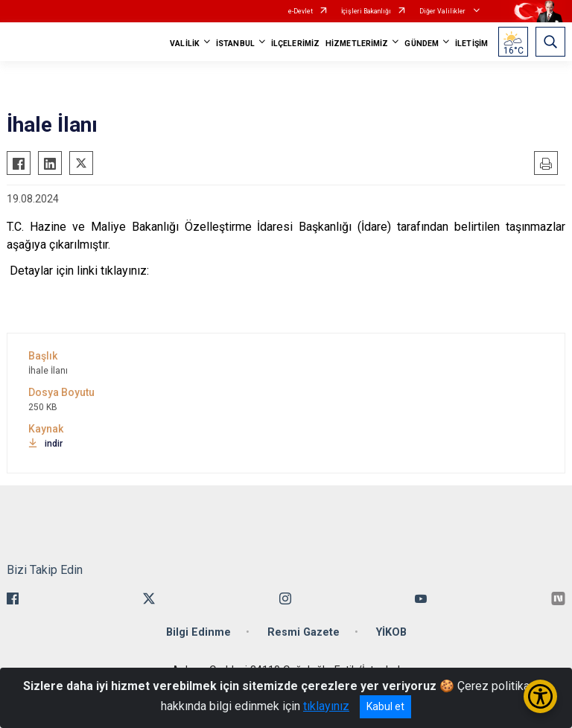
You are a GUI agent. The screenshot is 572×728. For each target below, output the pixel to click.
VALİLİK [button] (185, 44)
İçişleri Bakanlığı (366, 11)
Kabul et (385, 706)
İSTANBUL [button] (235, 44)
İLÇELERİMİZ (295, 44)
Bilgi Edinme (198, 632)
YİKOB (391, 632)
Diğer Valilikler (443, 11)
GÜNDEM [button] (422, 44)
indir (45, 444)
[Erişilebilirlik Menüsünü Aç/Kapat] (540, 696)
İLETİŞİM (471, 44)
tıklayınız (326, 706)
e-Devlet (301, 11)
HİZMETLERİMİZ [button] (357, 44)
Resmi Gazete (304, 632)
